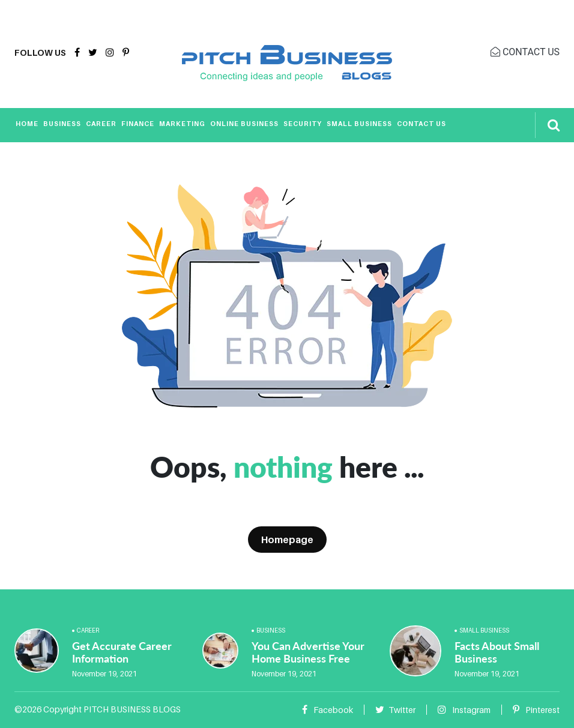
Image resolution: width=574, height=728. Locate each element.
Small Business (359, 124)
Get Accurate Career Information (122, 652)
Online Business (244, 124)
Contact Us (421, 124)
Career (101, 124)
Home (27, 124)
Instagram (464, 710)
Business (62, 124)
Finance (138, 124)
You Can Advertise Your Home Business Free (308, 652)
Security (303, 124)
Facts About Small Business (497, 652)
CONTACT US (525, 52)
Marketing (182, 124)
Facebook (328, 710)
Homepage (287, 540)
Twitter (395, 710)
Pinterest (536, 710)
